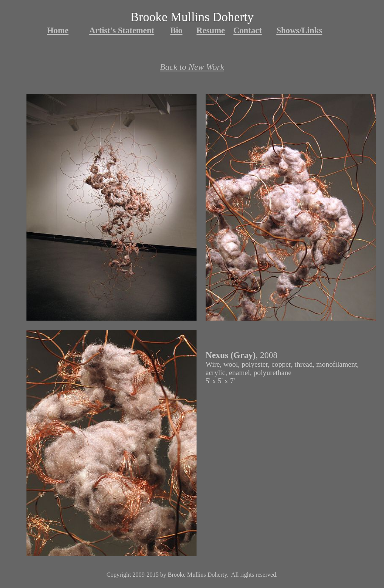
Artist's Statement (122, 30)
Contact (247, 30)
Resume (211, 30)
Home (58, 30)
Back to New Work (192, 67)
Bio (177, 30)
